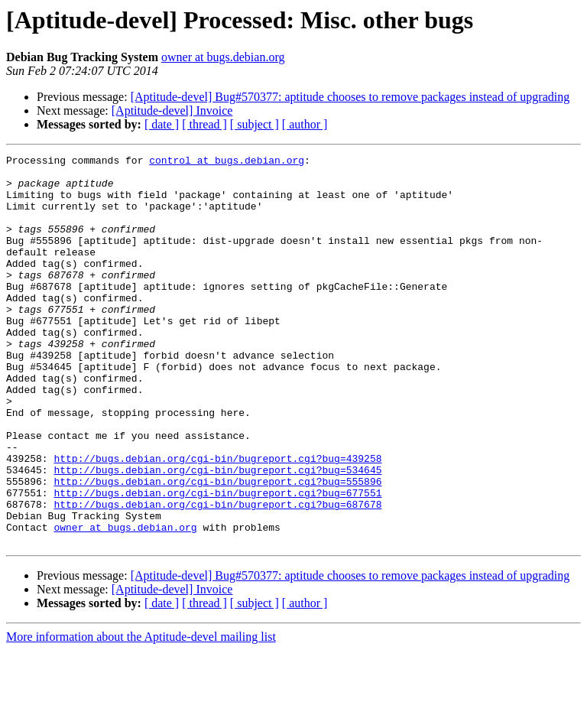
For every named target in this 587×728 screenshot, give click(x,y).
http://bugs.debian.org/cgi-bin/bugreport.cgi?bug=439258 (217, 520)
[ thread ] (204, 124)
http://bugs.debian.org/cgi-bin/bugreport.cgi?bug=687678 (217, 575)
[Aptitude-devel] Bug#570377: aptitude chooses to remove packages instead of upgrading (350, 97)
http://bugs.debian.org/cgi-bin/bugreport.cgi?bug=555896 (217, 548)
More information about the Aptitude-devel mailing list (141, 715)
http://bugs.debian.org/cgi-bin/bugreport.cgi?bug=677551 (217, 561)
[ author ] (305, 124)
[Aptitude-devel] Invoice (172, 110)
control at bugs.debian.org (227, 162)
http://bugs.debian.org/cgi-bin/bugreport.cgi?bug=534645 (217, 534)
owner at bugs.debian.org (223, 57)
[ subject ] (255, 124)
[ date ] (162, 124)
